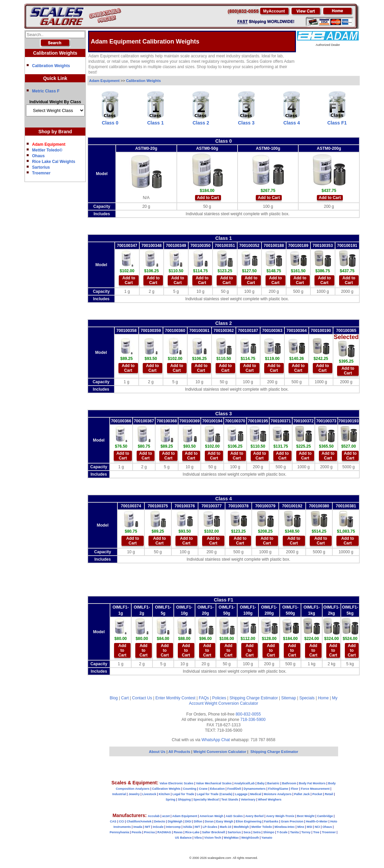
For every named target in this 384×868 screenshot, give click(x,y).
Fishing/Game (278, 789)
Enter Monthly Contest (175, 698)
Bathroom (289, 783)
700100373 (326, 421)
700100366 (121, 421)
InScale (158, 827)
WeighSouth (250, 838)
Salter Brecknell (214, 832)
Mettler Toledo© (47, 150)
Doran (209, 821)
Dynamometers (255, 789)
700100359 (151, 331)
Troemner (41, 173)
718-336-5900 (253, 720)
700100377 (212, 506)
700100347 (127, 246)
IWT (148, 827)
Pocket (318, 794)
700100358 (127, 331)
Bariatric (273, 783)
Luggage (241, 794)
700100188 (274, 246)
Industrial (119, 794)
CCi (121, 821)
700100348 (152, 246)
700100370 (235, 421)
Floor (295, 789)
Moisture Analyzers (278, 794)
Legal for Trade (183, 794)
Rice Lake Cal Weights (54, 162)
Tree (316, 832)
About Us (157, 752)
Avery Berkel (255, 816)
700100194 (212, 421)
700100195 (258, 421)
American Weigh (211, 816)
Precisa (149, 832)
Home (323, 698)
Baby (261, 783)
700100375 (158, 506)
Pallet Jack (302, 794)
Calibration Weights (51, 66)
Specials (307, 698)
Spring (171, 800)
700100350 (200, 246)
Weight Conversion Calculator (232, 703)
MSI (309, 827)
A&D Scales (234, 816)
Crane (203, 789)
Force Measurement (315, 789)
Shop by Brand (55, 132)
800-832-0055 (248, 714)
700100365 (346, 331)
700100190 (321, 331)
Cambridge (325, 816)
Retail (329, 794)
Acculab (154, 816)
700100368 (167, 421)
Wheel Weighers (270, 800)
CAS (113, 821)
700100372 (303, 421)
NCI (318, 827)
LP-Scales (210, 827)
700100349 (176, 246)
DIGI (188, 821)
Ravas (178, 832)
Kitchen (164, 794)
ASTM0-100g (268, 148)
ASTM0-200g (329, 148)
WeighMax (231, 838)
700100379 (265, 506)
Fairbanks (271, 821)
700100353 (323, 246)
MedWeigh (241, 827)
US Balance (183, 838)
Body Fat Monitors (312, 783)
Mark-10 (225, 827)
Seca (247, 832)
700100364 (297, 331)
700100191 (347, 246)
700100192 (292, 506)
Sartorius (41, 167)
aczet (166, 816)
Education (217, 789)
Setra (257, 832)
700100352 (249, 246)
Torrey (306, 832)
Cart (125, 698)
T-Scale (282, 832)
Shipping (184, 800)
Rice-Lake (193, 832)
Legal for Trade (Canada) (215, 794)
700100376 (185, 506)
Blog (114, 698)
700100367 (144, 421)
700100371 (281, 421)
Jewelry (134, 794)
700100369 (190, 421)
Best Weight (306, 816)
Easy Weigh (225, 821)
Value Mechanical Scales (214, 783)
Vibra (198, 838)
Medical (256, 794)
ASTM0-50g (207, 148)
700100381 (346, 506)
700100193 (349, 421)
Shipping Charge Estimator (254, 698)
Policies (219, 698)
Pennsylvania (119, 832)
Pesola (136, 832)
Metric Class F (46, 91)
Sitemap (289, 698)
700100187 (248, 331)
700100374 (131, 506)
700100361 (199, 331)
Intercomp (173, 827)
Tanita (295, 832)
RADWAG (164, 832)
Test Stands (230, 800)
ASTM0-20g (146, 148)
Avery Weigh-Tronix (280, 816)
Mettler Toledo (262, 827)
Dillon (198, 821)
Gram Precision (292, 821)
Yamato (267, 838)
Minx (301, 827)
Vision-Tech (213, 838)
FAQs (204, 698)
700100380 (319, 506)
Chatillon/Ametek (139, 821)
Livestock (149, 794)
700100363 (272, 331)
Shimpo (269, 832)
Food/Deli (234, 789)
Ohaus (38, 156)
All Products (180, 752)
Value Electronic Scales (177, 783)
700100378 (239, 506)
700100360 (175, 331)
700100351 (225, 246)
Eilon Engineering (249, 821)
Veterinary (248, 800)
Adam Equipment (104, 81)
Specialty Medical (206, 800)
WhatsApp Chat (216, 740)
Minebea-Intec (284, 827)
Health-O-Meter (317, 821)
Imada (138, 827)
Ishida (188, 827)
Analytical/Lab (244, 783)
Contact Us (142, 698)
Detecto (159, 821)
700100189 (298, 246)
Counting (190, 789)
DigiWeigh (175, 821)
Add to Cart (208, 198)
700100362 (224, 331)
